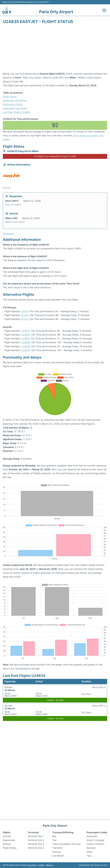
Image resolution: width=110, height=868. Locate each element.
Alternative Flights (13, 104)
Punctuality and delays (15, 108)
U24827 (25, 331)
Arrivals (7, 836)
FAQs (89, 852)
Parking (56, 852)
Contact (41, 865)
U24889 (26, 342)
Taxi (54, 840)
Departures (9, 840)
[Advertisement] (55, 49)
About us (50, 865)
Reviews (91, 848)
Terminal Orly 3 (36, 844)
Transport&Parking (63, 832)
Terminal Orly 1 (36, 836)
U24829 (26, 335)
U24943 (26, 350)
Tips (89, 856)
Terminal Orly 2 (36, 840)
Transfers (57, 848)
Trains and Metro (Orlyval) (66, 844)
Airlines (7, 844)
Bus (54, 836)
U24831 (25, 339)
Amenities (92, 836)
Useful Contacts (95, 844)
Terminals (33, 832)
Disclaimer (32, 865)
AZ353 (25, 315)
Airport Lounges (95, 840)
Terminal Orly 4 (36, 848)
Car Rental (58, 856)
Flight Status (10, 97)
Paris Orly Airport (56, 12)
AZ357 (25, 319)
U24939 (26, 346)
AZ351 (25, 311)
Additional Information (15, 100)
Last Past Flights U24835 (17, 112)
